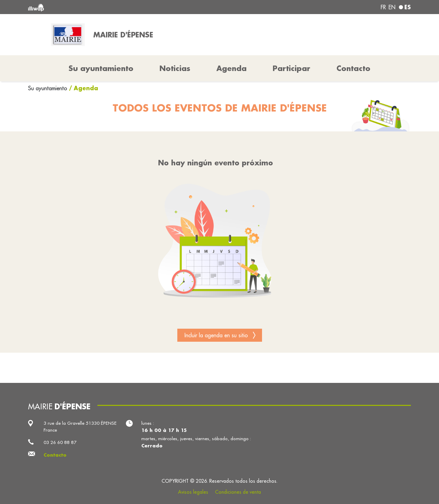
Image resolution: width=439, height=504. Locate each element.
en (392, 7)
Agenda (232, 68)
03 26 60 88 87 (60, 442)
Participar (292, 68)
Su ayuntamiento (49, 88)
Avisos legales (193, 492)
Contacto (353, 68)
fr (383, 7)
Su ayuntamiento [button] (101, 68)
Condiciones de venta (238, 492)
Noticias (175, 68)
